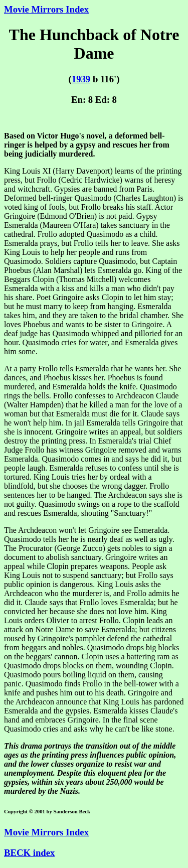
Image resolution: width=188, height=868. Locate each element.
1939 (81, 79)
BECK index (29, 853)
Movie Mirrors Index (46, 9)
